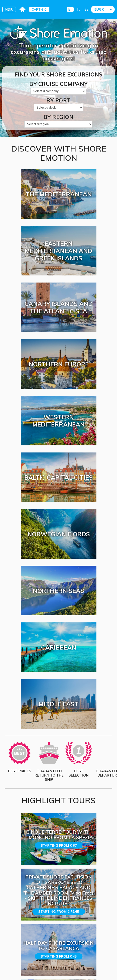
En (70, 9)
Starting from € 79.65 (59, 912)
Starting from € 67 (59, 845)
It (78, 9)
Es (86, 9)
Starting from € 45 (59, 956)
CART (36, 9)
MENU (9, 9)
